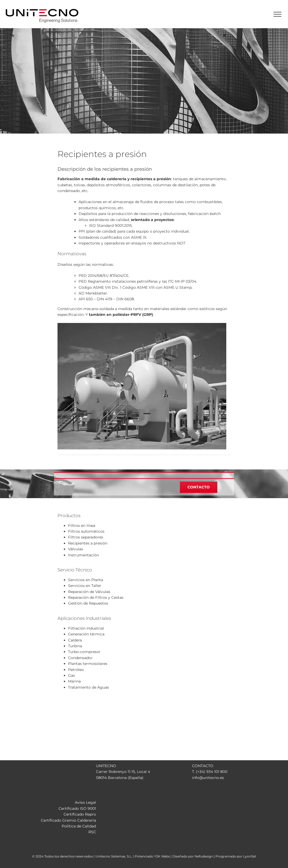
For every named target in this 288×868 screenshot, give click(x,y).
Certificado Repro (80, 814)
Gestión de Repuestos (88, 603)
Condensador (80, 658)
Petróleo (76, 670)
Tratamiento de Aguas (88, 687)
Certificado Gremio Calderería (68, 820)
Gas (71, 675)
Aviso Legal (85, 802)
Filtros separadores (86, 537)
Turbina (75, 646)
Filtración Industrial (86, 628)
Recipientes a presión (88, 543)
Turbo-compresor (84, 652)
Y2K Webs (162, 856)
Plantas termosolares (88, 664)
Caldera (75, 640)
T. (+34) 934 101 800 (210, 772)
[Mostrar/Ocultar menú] (277, 14)
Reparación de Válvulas (89, 592)
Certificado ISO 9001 (77, 808)
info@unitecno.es (208, 778)
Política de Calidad (79, 826)
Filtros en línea (82, 526)
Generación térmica (86, 634)
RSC (92, 832)
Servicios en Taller (85, 586)
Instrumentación (83, 555)
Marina (74, 681)
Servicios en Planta (86, 580)
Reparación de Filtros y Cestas (96, 597)
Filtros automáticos (86, 531)
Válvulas (76, 549)
